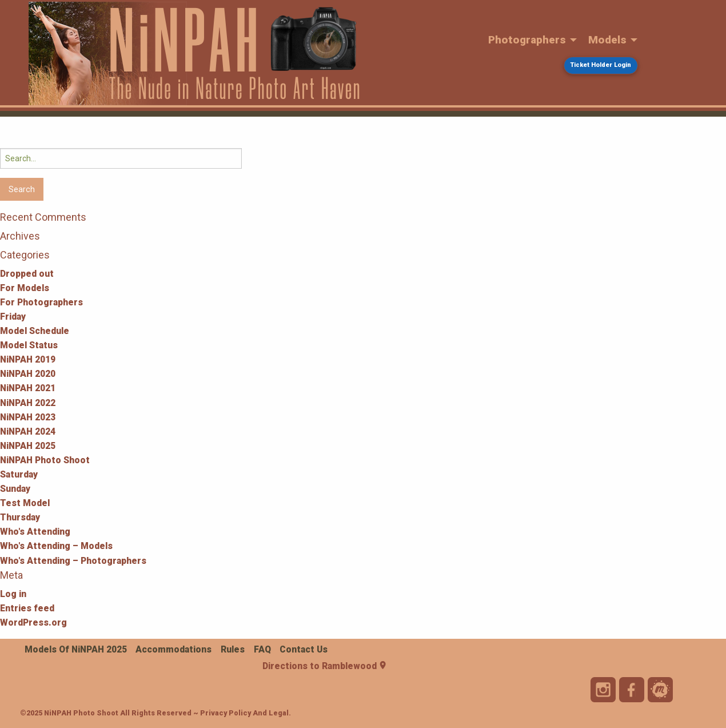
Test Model (25, 503)
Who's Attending (35, 532)
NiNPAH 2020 (28, 374)
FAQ (262, 649)
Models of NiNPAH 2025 (76, 649)
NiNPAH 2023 (28, 417)
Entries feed (27, 608)
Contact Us (304, 649)
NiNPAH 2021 (28, 388)
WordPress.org (33, 622)
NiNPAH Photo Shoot (45, 460)
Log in (13, 594)
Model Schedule (35, 331)
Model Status (29, 345)
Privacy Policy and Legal (244, 713)
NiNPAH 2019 (28, 359)
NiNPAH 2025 (28, 446)
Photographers (527, 40)
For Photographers (41, 302)
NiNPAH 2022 (28, 403)
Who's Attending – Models (56, 546)
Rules (233, 649)
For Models (25, 288)
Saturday (19, 474)
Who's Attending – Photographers (73, 561)
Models (607, 40)
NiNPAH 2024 (28, 431)
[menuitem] (530, 40)
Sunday (15, 489)
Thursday (20, 517)
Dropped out (27, 274)
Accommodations (173, 649)
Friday (13, 317)
